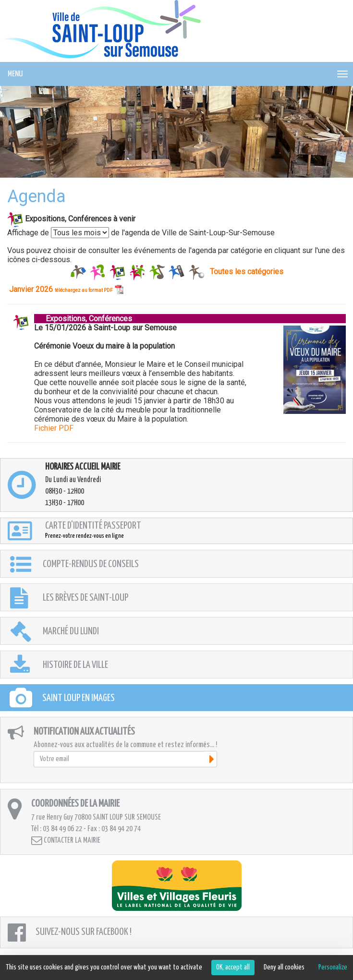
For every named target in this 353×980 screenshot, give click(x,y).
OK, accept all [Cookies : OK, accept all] (233, 967)
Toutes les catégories (247, 271)
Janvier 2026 (66, 289)
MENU (15, 74)
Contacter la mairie (66, 841)
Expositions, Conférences (83, 319)
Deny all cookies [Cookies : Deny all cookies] (284, 967)
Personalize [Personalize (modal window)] (333, 967)
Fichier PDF (54, 428)
